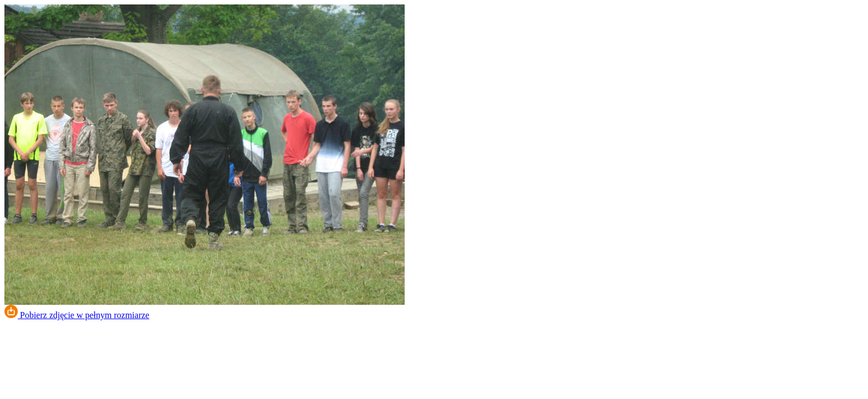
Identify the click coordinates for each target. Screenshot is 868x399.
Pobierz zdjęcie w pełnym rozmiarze (77, 315)
